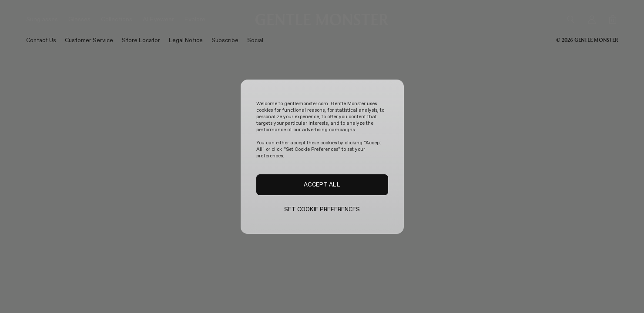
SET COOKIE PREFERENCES (322, 209)
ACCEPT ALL (322, 184)
